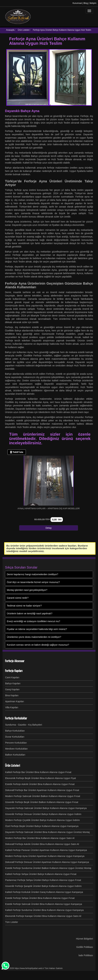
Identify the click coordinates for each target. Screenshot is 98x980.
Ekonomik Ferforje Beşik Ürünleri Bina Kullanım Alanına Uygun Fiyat (40, 778)
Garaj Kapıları (12, 689)
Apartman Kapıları (15, 701)
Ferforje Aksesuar (15, 661)
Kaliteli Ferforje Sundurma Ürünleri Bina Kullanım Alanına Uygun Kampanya (44, 910)
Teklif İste (17, 452)
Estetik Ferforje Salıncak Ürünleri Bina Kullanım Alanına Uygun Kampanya (44, 904)
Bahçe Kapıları (13, 683)
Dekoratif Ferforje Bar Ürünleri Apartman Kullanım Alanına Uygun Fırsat (42, 790)
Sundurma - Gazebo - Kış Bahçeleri (24, 725)
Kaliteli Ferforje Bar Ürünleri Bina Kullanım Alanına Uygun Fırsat (38, 772)
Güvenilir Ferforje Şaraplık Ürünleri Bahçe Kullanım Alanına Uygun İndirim (43, 886)
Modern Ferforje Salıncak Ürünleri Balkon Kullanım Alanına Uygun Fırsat (43, 796)
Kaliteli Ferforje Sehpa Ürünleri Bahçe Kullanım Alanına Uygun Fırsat (41, 874)
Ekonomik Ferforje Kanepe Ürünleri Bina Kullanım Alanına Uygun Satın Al (43, 916)
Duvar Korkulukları (15, 737)
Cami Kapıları (12, 677)
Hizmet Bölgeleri (84, 939)
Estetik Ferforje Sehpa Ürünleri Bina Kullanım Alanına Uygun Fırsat (40, 898)
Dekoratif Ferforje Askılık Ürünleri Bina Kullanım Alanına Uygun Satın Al (42, 844)
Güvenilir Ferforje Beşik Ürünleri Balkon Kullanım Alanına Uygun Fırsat (42, 802)
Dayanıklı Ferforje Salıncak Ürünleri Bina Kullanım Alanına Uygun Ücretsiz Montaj (47, 832)
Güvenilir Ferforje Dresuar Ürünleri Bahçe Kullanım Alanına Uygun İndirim (43, 814)
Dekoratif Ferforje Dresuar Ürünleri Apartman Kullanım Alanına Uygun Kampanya (47, 862)
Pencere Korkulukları (16, 743)
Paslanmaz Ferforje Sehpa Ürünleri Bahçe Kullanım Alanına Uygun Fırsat (43, 880)
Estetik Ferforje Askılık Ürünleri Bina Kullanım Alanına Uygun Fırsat (40, 784)
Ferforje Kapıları (14, 671)
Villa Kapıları (12, 707)
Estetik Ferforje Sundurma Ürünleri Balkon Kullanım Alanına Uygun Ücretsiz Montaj (48, 868)
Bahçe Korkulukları (15, 731)
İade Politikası (86, 955)
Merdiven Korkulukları (16, 749)
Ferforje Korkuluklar (16, 718)
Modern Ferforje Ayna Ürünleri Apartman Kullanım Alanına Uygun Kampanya (45, 856)
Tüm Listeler (12, 922)
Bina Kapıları (12, 695)
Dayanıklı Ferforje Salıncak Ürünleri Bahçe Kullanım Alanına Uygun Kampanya (46, 808)
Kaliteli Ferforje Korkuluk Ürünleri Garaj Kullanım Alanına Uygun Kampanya (44, 892)
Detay (49, 528)
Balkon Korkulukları (15, 755)
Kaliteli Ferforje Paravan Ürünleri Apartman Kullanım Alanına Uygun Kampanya (46, 850)
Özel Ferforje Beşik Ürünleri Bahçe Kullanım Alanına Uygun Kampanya (42, 826)
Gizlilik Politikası (85, 947)
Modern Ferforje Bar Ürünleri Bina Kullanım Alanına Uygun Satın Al (40, 838)
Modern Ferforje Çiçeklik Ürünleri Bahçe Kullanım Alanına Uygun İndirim (42, 820)
